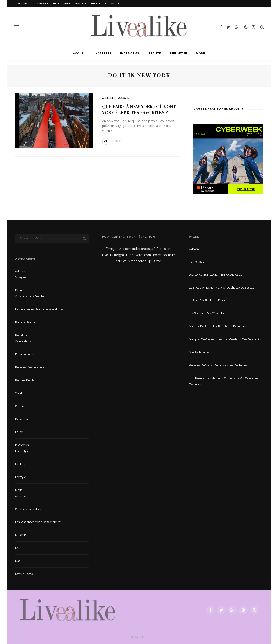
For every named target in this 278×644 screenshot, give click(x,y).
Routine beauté (25, 322)
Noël (18, 561)
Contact (194, 249)
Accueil (23, 4)
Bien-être (99, 4)
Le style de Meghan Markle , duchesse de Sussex (221, 288)
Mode (115, 4)
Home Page (197, 262)
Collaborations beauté (29, 296)
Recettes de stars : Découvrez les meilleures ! (219, 365)
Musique (21, 535)
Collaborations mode (28, 509)
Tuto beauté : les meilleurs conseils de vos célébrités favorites (224, 381)
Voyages (123, 98)
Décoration (22, 419)
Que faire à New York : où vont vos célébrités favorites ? (139, 109)
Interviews (62, 4)
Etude (19, 432)
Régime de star (25, 380)
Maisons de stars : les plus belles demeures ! (219, 326)
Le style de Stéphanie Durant (208, 300)
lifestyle (20, 477)
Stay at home (24, 574)
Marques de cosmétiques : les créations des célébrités (225, 339)
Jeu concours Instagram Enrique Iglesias (215, 275)
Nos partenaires (199, 352)
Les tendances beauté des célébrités (39, 309)
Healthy (20, 464)
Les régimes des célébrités (207, 313)
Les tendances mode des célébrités (38, 522)
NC (17, 548)
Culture (20, 406)
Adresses (41, 4)
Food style (22, 451)
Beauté (81, 4)
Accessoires (23, 496)
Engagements (24, 354)
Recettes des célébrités (30, 367)
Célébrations (23, 341)
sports (19, 393)
